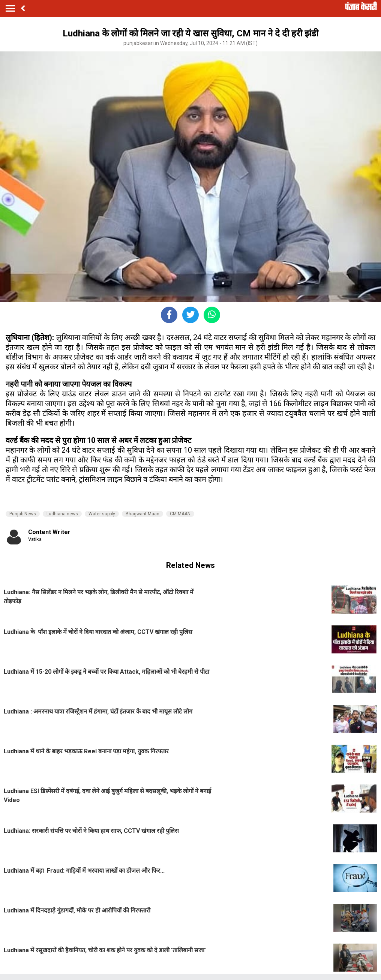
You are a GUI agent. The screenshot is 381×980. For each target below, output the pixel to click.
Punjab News (23, 514)
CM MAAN (180, 514)
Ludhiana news (62, 514)
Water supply (102, 514)
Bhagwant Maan (142, 514)
